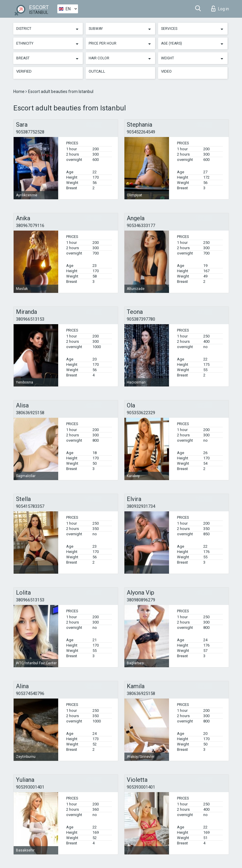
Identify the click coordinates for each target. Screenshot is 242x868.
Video (166, 71)
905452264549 (141, 132)
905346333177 (141, 226)
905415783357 (30, 506)
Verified (24, 71)
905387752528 (30, 132)
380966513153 (30, 319)
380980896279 (141, 600)
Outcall (97, 71)
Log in (220, 9)
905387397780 (141, 319)
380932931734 (141, 506)
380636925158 (30, 413)
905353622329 (141, 413)
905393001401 (30, 787)
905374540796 (30, 694)
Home (19, 92)
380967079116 (30, 226)
